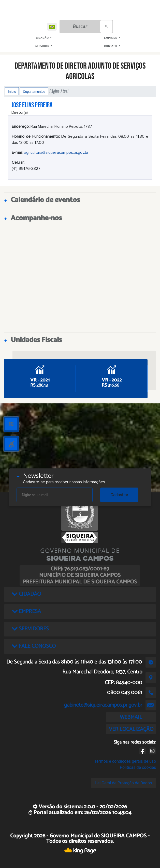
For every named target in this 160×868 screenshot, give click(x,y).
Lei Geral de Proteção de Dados (123, 783)
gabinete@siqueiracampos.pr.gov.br (103, 705)
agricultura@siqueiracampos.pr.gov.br (56, 152)
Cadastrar (120, 495)
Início (12, 91)
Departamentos (34, 91)
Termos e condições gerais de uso (125, 761)
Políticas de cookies (138, 767)
